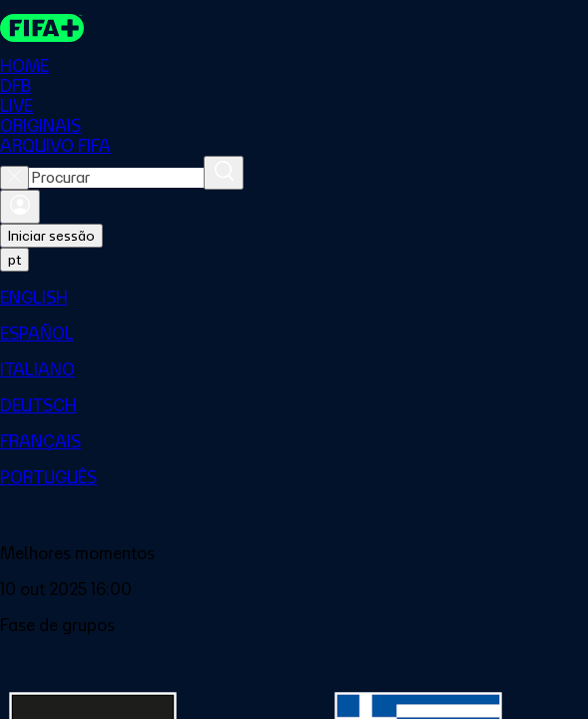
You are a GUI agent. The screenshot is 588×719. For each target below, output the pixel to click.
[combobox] (116, 178)
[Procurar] (224, 173)
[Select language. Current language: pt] (14, 260)
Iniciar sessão (51, 236)
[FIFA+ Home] (42, 28)
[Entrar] (20, 207)
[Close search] (14, 178)
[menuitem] (294, 298)
